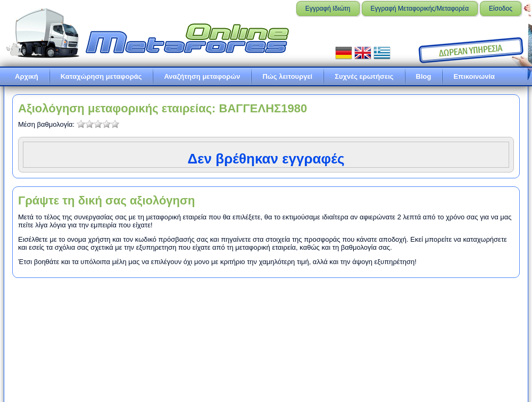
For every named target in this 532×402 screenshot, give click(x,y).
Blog (424, 76)
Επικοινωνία (474, 76)
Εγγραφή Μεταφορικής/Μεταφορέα (420, 9)
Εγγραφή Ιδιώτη (328, 9)
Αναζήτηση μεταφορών (202, 76)
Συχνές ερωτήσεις (364, 76)
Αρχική (27, 76)
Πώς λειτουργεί (287, 76)
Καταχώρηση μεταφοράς (101, 76)
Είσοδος (501, 9)
